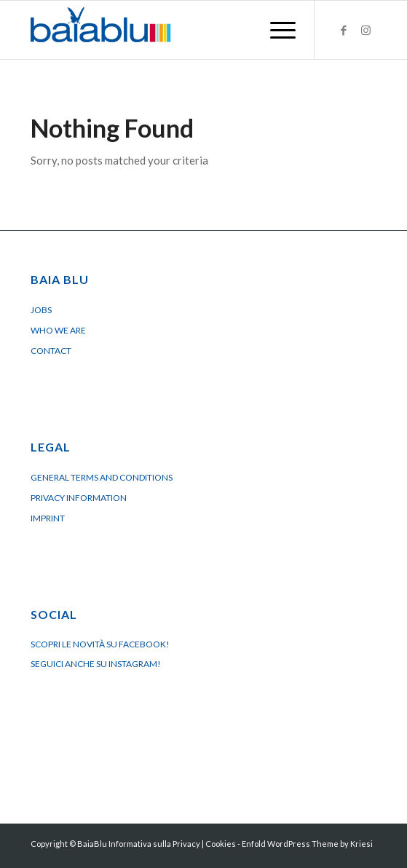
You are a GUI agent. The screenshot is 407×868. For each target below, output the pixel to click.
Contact (51, 351)
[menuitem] (276, 30)
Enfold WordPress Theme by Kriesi (307, 844)
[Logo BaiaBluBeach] (169, 30)
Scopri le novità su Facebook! (100, 644)
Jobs (41, 310)
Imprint (48, 518)
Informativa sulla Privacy (154, 844)
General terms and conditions (102, 477)
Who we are (58, 330)
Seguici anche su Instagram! (96, 664)
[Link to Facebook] (344, 30)
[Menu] (276, 30)
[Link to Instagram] (365, 30)
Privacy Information (79, 498)
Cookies (221, 844)
